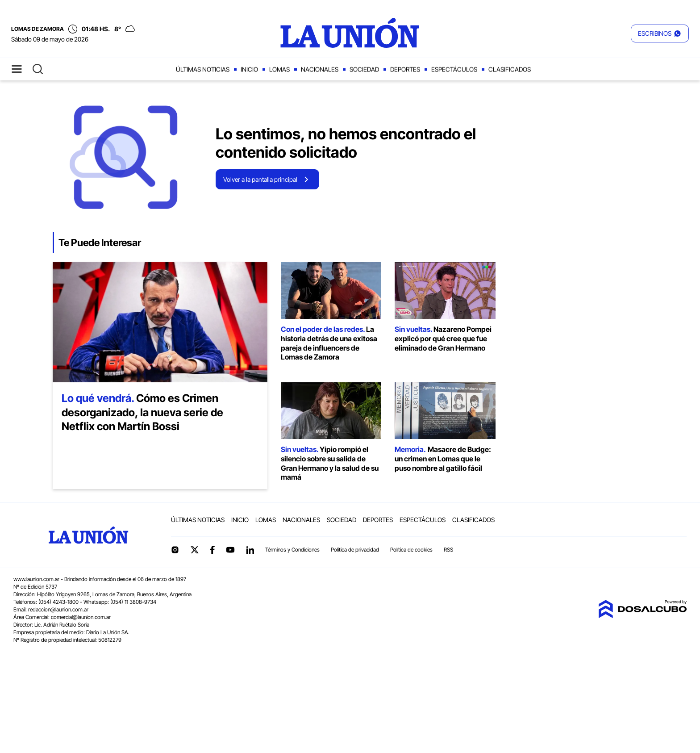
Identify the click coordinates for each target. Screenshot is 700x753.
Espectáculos (454, 69)
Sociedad (364, 69)
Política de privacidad (355, 550)
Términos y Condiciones (292, 550)
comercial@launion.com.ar (81, 617)
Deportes (405, 69)
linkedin (250, 550)
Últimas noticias (203, 69)
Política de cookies (411, 550)
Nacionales (320, 69)
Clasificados (510, 69)
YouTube (230, 550)
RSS (448, 550)
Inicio (249, 69)
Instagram (175, 550)
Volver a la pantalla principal (260, 179)
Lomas (279, 69)
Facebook (212, 550)
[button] (660, 33)
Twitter (195, 550)
